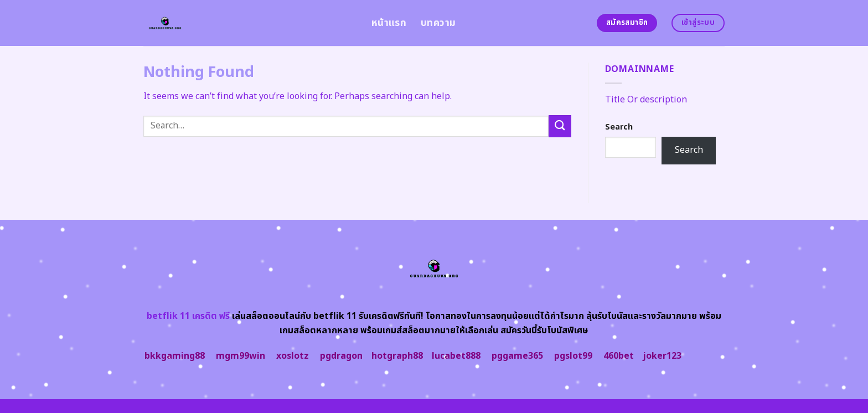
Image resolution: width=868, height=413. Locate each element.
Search (619, 127)
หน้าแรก (389, 23)
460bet (619, 356)
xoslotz (293, 356)
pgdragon (341, 356)
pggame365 (517, 356)
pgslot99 (573, 356)
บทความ (438, 23)
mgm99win (241, 356)
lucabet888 (456, 356)
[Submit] (560, 126)
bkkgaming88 (175, 356)
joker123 (662, 356)
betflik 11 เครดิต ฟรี (188, 316)
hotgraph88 (397, 356)
